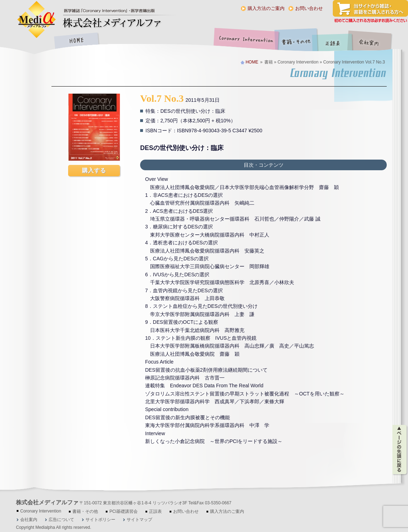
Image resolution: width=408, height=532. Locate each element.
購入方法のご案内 (266, 8)
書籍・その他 (296, 41)
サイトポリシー (100, 520)
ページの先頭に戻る (400, 450)
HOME (76, 41)
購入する (94, 170)
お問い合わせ (309, 8)
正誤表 (333, 41)
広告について (61, 520)
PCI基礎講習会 (123, 511)
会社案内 (374, 41)
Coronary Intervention (245, 41)
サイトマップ (139, 520)
